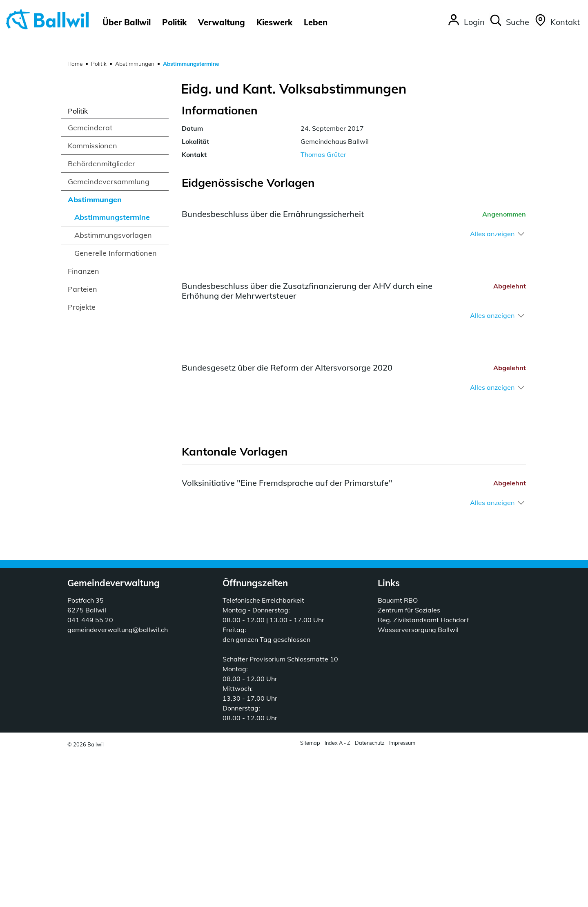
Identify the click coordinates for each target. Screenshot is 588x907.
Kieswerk (274, 22)
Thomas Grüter (323, 308)
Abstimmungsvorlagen (113, 389)
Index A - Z (337, 896)
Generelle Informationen (116, 407)
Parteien (82, 443)
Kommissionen (92, 299)
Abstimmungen (95, 353)
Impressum (402, 896)
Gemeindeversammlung (109, 335)
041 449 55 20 (90, 773)
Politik (174, 22)
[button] (509, 22)
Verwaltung (222, 22)
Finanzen (84, 425)
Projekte (82, 461)
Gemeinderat (90, 281)
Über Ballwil (127, 22)
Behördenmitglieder (101, 317)
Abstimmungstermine (112, 373)
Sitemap (310, 896)
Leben (316, 22)
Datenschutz (370, 896)
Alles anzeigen (492, 387)
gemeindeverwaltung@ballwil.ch (118, 783)
